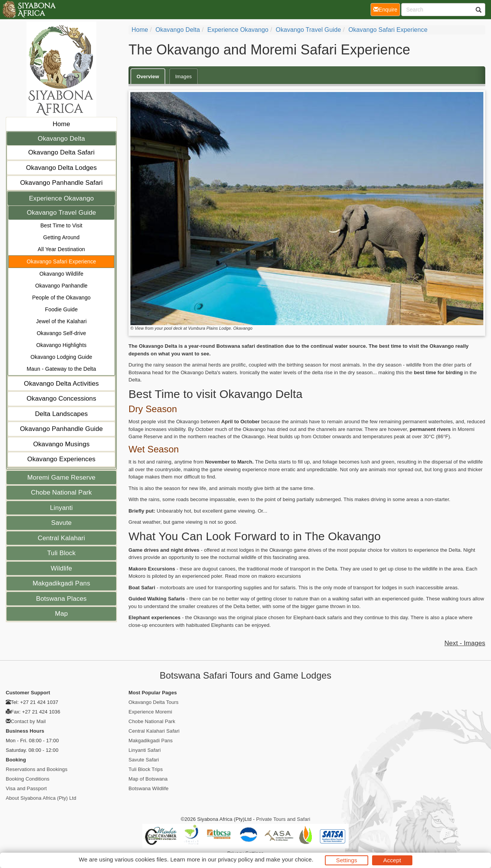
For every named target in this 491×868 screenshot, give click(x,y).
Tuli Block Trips (146, 769)
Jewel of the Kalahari (61, 321)
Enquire (387, 9)
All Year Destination (61, 249)
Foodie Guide (61, 309)
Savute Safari (144, 760)
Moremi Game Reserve (61, 478)
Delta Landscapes (61, 414)
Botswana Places (61, 599)
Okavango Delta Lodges (62, 168)
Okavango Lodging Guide (62, 357)
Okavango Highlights (61, 345)
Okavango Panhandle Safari (61, 183)
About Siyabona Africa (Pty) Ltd (41, 798)
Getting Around (62, 237)
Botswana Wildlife (148, 788)
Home (61, 124)
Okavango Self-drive (62, 333)
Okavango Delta (61, 139)
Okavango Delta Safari (61, 152)
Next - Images (465, 643)
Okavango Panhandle (61, 286)
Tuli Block (61, 553)
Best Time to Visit (61, 225)
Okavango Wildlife (62, 274)
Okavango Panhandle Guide (61, 429)
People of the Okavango (61, 298)
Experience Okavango (61, 198)
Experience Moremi (150, 712)
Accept (392, 860)
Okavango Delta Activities (61, 384)
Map (61, 614)
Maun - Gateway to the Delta (62, 369)
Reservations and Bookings (37, 769)
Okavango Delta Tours (153, 702)
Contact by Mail (28, 721)
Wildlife (61, 568)
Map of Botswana (148, 779)
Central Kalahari (61, 538)
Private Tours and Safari (283, 819)
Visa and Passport (26, 788)
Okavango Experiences (61, 459)
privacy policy (235, 859)
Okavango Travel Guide (62, 213)
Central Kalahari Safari (154, 731)
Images (184, 76)
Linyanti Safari (145, 750)
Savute (61, 523)
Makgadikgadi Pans (61, 583)
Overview (148, 76)
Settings (347, 860)
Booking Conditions (28, 779)
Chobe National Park (62, 492)
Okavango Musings (61, 444)
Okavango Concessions (61, 399)
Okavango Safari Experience (62, 261)
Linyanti (61, 508)
